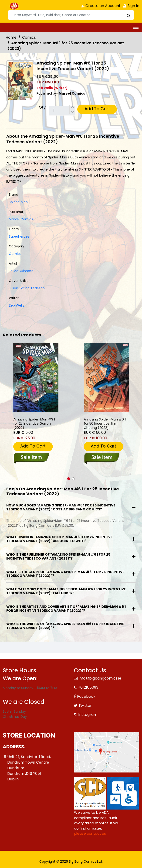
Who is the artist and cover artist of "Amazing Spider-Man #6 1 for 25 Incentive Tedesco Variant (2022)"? (66, 609)
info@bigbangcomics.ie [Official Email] (100, 678)
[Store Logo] (14, 6)
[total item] (62, 111)
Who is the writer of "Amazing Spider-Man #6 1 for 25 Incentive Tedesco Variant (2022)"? (65, 626)
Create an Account (101, 6)
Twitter (85, 706)
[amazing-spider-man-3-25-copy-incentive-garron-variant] (36, 378)
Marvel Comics (21, 219)
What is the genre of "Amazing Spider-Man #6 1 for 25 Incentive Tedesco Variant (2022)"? (65, 574)
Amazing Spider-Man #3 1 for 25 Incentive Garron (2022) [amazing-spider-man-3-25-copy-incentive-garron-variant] (34, 424)
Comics (29, 37)
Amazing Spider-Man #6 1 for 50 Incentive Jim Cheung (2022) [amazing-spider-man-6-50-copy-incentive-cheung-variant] (105, 424)
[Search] (71, 15)
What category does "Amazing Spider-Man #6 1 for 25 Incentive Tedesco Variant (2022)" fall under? (66, 591)
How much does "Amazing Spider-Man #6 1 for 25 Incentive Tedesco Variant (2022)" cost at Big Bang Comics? (61, 507)
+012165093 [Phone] (88, 687)
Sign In (131, 6)
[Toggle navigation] (136, 27)
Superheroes (19, 236)
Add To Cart (97, 109)
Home (11, 37)
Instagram (88, 715)
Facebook (86, 696)
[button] (69, 479)
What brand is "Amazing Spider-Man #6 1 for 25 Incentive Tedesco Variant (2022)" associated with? (59, 539)
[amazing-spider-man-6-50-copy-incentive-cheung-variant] (106, 378)
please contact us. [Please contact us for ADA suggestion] (90, 833)
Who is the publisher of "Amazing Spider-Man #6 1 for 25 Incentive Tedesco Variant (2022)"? (58, 556)
